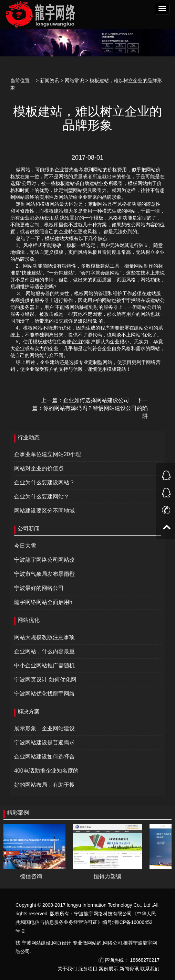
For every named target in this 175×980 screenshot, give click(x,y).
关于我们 (67, 969)
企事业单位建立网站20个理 (48, 454)
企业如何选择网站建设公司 (96, 400)
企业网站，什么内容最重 (44, 651)
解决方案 (29, 712)
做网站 (90, 943)
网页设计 (62, 943)
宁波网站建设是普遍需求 (44, 742)
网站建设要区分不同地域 (44, 511)
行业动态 (29, 437)
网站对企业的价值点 (39, 468)
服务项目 (88, 969)
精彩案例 (18, 813)
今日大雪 (25, 546)
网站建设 (41, 943)
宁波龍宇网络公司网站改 (44, 560)
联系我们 (150, 969)
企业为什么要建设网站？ (44, 482)
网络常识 (74, 80)
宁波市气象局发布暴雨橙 (44, 574)
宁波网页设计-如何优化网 (45, 680)
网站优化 (29, 620)
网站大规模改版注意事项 (44, 637)
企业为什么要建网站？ (42, 497)
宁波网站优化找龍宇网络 (44, 694)
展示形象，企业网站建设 (44, 728)
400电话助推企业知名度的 (46, 771)
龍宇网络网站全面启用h (43, 602)
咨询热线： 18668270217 (129, 960)
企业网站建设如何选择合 (44, 757)
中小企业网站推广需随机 (44, 665)
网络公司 (113, 943)
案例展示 (109, 969)
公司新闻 (29, 529)
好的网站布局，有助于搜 (44, 785)
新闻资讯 (50, 80)
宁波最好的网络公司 (39, 588)
